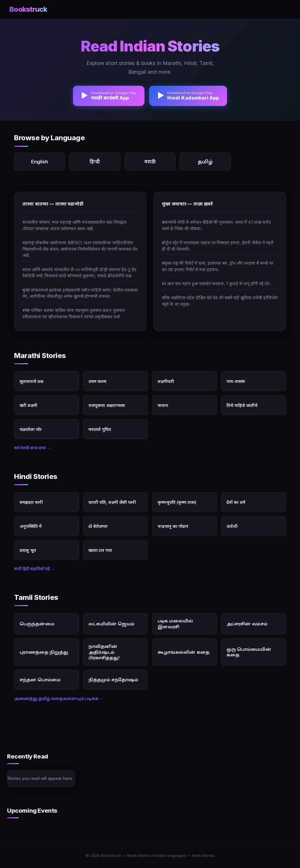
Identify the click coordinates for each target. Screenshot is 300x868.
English (40, 162)
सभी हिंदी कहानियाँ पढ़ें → (34, 569)
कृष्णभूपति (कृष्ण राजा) (177, 502)
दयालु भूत (28, 550)
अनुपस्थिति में (31, 526)
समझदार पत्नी (31, 502)
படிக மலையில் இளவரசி (175, 624)
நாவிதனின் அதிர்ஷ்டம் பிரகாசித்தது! (104, 652)
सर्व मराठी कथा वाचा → (32, 448)
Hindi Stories (203, 856)
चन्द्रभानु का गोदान (173, 526)
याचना (163, 405)
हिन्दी (95, 162)
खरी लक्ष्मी (28, 405)
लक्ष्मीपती (166, 381)
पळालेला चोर (31, 429)
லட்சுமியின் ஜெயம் (111, 624)
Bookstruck (28, 9)
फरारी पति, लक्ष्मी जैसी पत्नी (112, 502)
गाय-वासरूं (236, 381)
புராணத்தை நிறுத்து (44, 652)
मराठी (150, 162)
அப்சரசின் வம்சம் (247, 624)
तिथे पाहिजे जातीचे (242, 405)
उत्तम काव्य (97, 381)
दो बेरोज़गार (98, 526)
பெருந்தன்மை (37, 624)
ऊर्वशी (232, 526)
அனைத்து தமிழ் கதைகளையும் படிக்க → (59, 698)
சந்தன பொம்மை (40, 680)
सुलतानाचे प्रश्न (31, 381)
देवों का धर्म (236, 502)
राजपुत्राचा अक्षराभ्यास (107, 405)
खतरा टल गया (100, 550)
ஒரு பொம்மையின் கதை (249, 652)
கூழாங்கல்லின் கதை (184, 652)
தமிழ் (205, 162)
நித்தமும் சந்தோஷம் (113, 680)
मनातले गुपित (100, 429)
